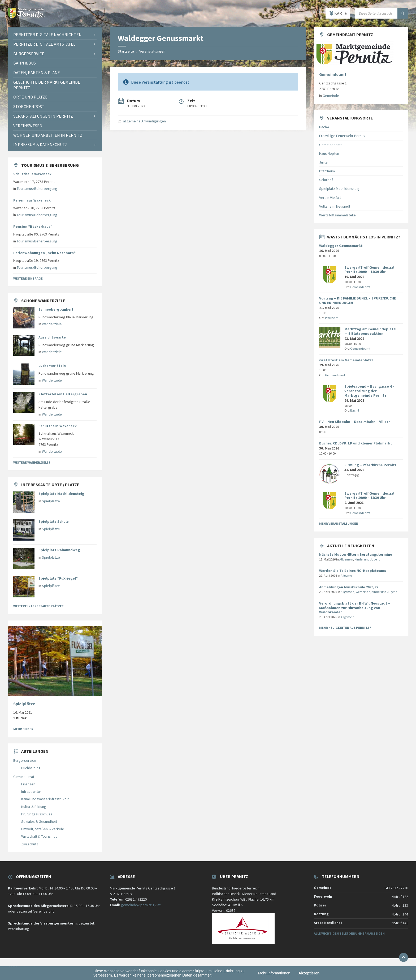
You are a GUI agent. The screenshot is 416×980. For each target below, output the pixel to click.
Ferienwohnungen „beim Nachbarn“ (44, 253)
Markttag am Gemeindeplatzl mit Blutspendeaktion (370, 331)
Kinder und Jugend (367, 559)
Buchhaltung (31, 768)
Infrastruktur (31, 791)
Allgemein (346, 559)
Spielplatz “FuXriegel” (58, 578)
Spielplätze (51, 501)
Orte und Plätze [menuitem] (30, 97)
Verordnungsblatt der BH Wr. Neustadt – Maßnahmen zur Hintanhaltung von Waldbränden (355, 608)
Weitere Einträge (28, 278)
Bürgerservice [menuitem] (29, 54)
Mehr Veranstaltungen (339, 523)
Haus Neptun (329, 153)
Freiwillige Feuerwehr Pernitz (342, 136)
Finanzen (28, 784)
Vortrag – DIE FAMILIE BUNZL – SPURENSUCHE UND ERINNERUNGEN (357, 300)
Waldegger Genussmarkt (341, 246)
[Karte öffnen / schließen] (338, 13)
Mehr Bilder (23, 729)
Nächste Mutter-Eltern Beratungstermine (356, 554)
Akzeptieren (309, 973)
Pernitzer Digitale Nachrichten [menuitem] (47, 35)
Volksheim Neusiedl (335, 206)
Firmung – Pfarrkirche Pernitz (370, 465)
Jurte (323, 162)
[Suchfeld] (382, 13)
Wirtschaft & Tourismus (39, 836)
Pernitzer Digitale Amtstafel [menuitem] (44, 44)
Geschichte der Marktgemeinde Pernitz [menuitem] (47, 85)
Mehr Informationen (274, 973)
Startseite (126, 51)
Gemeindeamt (333, 74)
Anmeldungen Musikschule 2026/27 (349, 587)
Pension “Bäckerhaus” (33, 226)
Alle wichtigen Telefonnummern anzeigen (349, 933)
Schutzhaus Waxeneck (32, 174)
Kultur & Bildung (34, 807)
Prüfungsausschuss (37, 814)
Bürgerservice (25, 760)
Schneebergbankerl (56, 309)
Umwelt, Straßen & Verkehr (43, 829)
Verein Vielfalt (330, 198)
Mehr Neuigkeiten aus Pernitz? (345, 628)
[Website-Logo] (27, 16)
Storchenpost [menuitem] (29, 106)
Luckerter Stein (52, 366)
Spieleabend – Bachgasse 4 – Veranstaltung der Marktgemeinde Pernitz (369, 391)
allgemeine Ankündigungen (144, 121)
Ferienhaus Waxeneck (32, 200)
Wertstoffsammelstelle (337, 215)
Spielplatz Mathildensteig (61, 494)
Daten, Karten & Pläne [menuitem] (37, 72)
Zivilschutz (30, 844)
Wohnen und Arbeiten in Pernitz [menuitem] (48, 135)
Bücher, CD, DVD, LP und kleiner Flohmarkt (356, 443)
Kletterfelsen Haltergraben (63, 394)
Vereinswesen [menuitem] (28, 126)
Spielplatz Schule (54, 521)
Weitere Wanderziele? (32, 462)
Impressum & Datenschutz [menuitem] (40, 144)
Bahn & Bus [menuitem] (25, 63)
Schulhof (326, 180)
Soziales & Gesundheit (39, 821)
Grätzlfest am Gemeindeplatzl (346, 360)
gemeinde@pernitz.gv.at (141, 905)
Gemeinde (331, 96)
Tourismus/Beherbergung (37, 189)
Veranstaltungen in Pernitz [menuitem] (43, 116)
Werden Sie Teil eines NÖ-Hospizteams (353, 571)
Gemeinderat (24, 777)
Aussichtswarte (52, 337)
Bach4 (324, 127)
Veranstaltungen (152, 51)
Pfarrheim (327, 171)
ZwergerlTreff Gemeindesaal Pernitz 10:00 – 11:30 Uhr (369, 270)
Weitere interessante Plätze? (38, 606)
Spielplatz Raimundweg (59, 550)
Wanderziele (52, 324)
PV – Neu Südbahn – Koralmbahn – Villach (355, 422)
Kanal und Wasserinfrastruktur (45, 799)
